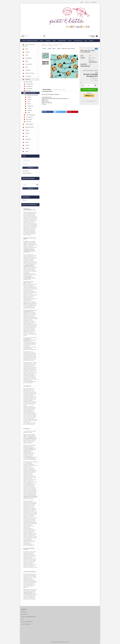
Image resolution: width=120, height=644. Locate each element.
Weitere (91, 41)
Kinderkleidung (62, 41)
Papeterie (26, 148)
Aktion (41, 41)
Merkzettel (94, 2)
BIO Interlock (28, 119)
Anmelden (30, 168)
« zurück (49, 48)
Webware (26, 130)
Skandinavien (29, 106)
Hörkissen (26, 145)
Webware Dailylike (28, 124)
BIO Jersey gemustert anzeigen (31, 95)
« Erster (44, 48)
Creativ (25, 151)
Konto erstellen (26, 171)
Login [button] (87, 2)
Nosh (27, 102)
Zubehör (26, 142)
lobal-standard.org (32, 381)
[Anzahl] (89, 85)
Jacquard (48, 41)
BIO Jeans (27, 91)
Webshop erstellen (55, 642)
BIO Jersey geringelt (29, 115)
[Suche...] (23, 36)
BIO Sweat (27, 122)
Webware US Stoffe (28, 127)
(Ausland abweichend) (93, 62)
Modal (70, 41)
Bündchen (26, 133)
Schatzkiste (26, 70)
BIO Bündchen (28, 86)
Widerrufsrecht (24, 614)
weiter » (54, 48)
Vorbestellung (27, 76)
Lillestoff (28, 99)
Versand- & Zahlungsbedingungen (28, 617)
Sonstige (28, 108)
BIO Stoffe (26, 79)
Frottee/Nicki (27, 139)
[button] (82, 2)
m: (81, 83)
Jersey (54, 41)
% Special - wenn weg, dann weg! (29, 41)
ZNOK (27, 113)
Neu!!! (86, 41)
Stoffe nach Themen (28, 73)
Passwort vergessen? (27, 173)
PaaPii (27, 104)
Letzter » (59, 48)
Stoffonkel (28, 111)
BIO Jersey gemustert (30, 93)
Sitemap (24, 200)
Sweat (25, 136)
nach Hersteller (78, 41)
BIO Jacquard (28, 89)
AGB (22, 619)
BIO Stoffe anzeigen (28, 82)
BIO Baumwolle (28, 84)
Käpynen (28, 97)
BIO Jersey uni (28, 117)
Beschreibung (47, 90)
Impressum (24, 612)
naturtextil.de (30, 383)
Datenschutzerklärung (26, 624)
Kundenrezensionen (59, 90)
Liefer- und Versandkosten (27, 622)
